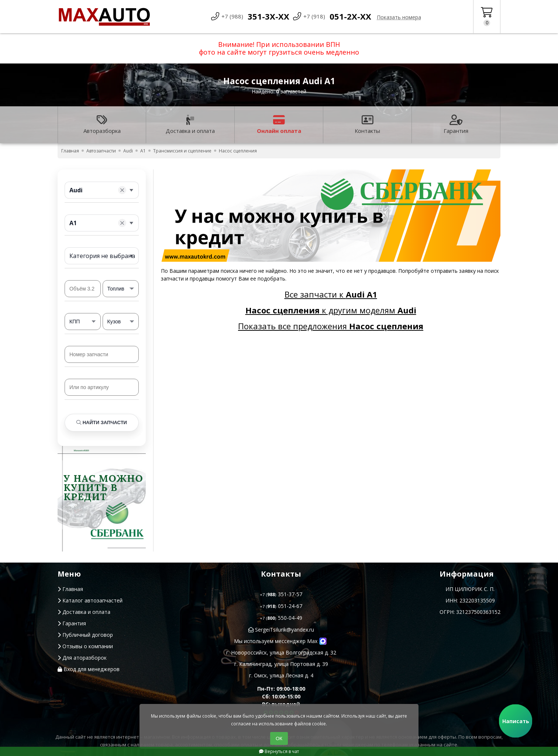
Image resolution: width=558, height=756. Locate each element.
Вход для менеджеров (89, 669)
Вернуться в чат (279, 751)
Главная (70, 589)
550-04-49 (281, 618)
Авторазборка (102, 125)
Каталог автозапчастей (90, 600)
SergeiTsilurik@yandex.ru (281, 630)
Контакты (367, 125)
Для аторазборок (82, 658)
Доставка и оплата (190, 125)
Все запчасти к (331, 294)
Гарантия (456, 125)
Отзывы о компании (85, 646)
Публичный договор (85, 635)
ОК (279, 738)
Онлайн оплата (279, 125)
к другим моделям (331, 310)
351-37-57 (281, 594)
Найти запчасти (102, 422)
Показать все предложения (331, 326)
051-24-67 (281, 606)
